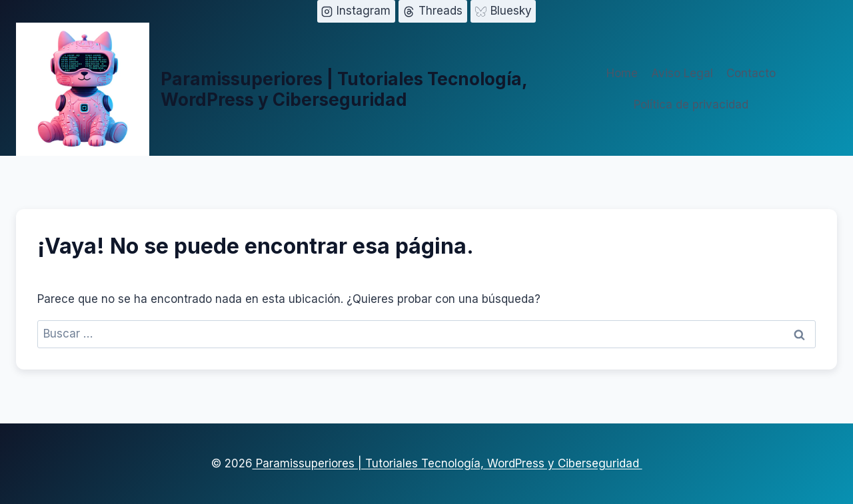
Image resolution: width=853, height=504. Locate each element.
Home (622, 73)
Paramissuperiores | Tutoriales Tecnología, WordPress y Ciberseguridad (447, 463)
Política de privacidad (691, 105)
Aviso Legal (682, 73)
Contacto (751, 73)
